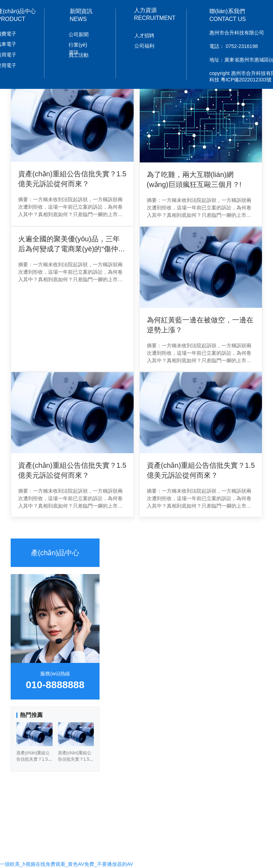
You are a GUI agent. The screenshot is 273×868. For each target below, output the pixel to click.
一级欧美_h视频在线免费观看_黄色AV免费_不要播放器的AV (66, 864)
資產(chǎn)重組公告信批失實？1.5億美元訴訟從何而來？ (201, 470)
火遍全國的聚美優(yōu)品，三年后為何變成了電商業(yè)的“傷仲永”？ (69, 244)
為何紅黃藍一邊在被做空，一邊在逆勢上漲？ (200, 325)
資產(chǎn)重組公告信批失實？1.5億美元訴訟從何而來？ (72, 470)
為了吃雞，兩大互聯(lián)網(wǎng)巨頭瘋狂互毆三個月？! (194, 180)
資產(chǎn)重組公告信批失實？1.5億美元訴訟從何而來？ (72, 179)
